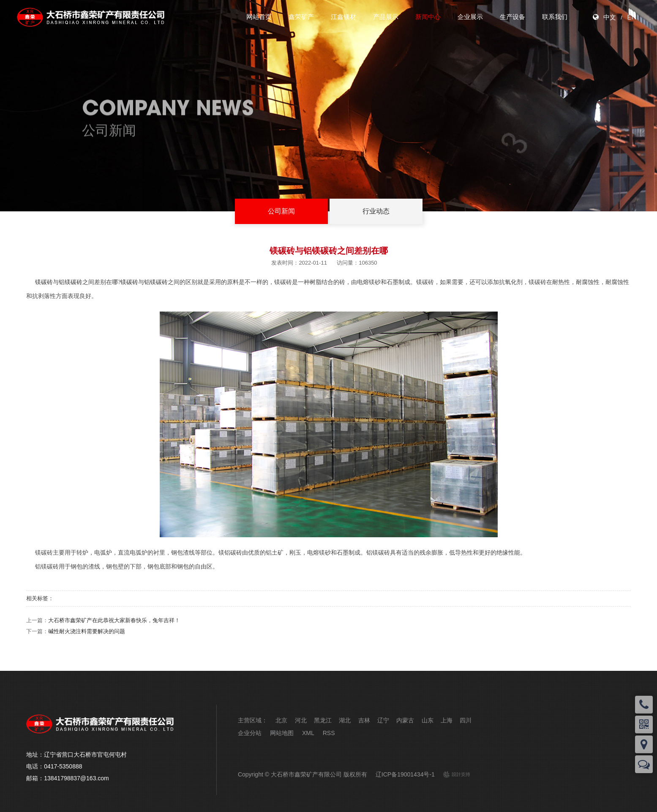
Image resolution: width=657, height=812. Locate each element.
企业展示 (470, 17)
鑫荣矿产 (301, 17)
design (452, 774)
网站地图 (282, 733)
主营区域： (253, 720)
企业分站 (250, 733)
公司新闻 (281, 211)
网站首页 (259, 17)
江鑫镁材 (343, 17)
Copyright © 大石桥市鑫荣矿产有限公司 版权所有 (303, 774)
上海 (447, 720)
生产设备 (513, 17)
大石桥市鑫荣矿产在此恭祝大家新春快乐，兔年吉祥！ (114, 620)
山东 (428, 720)
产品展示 (386, 17)
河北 (301, 720)
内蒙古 (405, 720)
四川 (466, 720)
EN (632, 17)
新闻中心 (428, 17)
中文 (610, 17)
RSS (329, 733)
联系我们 (555, 17)
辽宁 (383, 720)
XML (308, 733)
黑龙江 (323, 720)
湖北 (345, 720)
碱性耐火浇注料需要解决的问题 (87, 631)
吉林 (364, 720)
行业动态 (376, 211)
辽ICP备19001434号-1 (405, 774)
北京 (281, 720)
